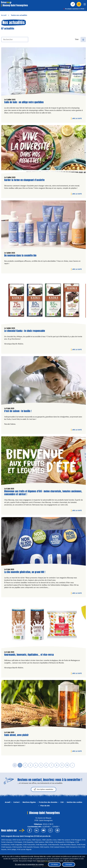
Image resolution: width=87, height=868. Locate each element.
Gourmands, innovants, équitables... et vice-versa (29, 655)
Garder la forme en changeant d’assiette (24, 180)
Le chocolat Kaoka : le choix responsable (25, 331)
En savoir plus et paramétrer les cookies (29, 864)
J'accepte (69, 864)
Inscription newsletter (44, 789)
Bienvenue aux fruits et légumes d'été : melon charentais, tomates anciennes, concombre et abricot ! (43, 493)
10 (67, 765)
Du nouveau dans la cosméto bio (20, 256)
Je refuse (54, 864)
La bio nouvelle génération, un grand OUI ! (25, 572)
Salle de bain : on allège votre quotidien (24, 102)
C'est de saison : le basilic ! (18, 411)
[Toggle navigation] (85, 5)
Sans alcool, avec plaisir (16, 735)
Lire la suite (77, 118)
